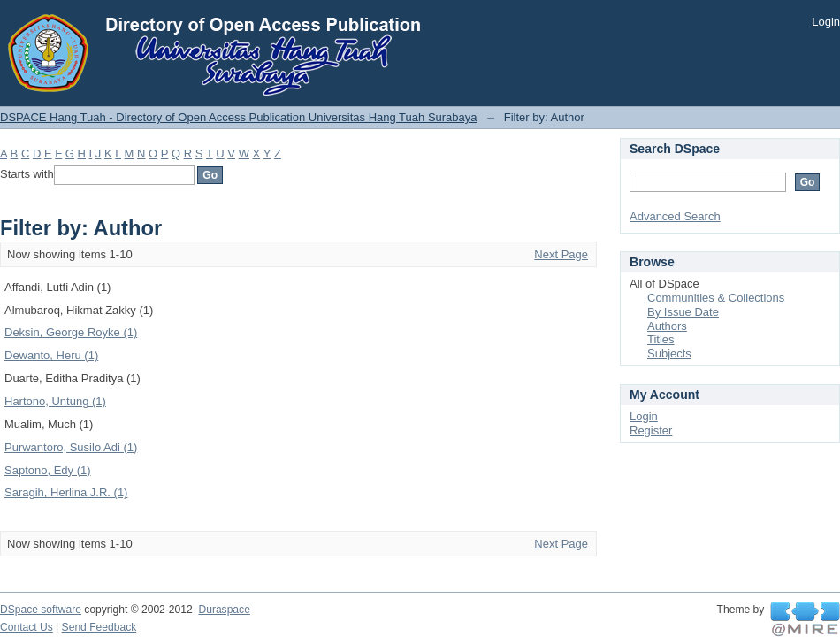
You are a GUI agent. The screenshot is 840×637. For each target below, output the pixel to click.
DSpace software (41, 610)
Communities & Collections (716, 298)
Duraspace (224, 610)
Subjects (669, 353)
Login (826, 22)
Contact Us (27, 627)
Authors (667, 326)
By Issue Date (683, 312)
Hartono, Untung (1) (55, 401)
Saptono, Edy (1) (48, 470)
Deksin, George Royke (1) (71, 332)
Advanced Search (675, 216)
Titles (661, 339)
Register (651, 430)
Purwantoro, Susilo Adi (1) (71, 447)
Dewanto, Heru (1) (51, 355)
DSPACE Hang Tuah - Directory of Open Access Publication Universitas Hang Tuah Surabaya (239, 117)
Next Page (561, 254)
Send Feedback (99, 627)
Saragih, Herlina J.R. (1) (66, 492)
